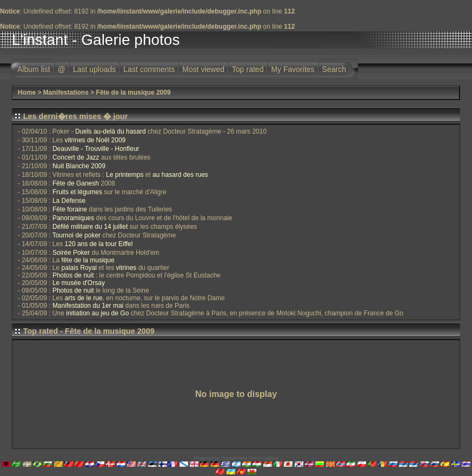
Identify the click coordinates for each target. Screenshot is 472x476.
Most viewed (203, 69)
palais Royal (79, 268)
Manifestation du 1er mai (88, 306)
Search (334, 69)
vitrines (126, 268)
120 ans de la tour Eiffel (99, 244)
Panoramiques (73, 218)
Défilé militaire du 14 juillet (90, 227)
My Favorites (292, 69)
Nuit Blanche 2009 (79, 166)
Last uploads (94, 69)
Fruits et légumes (77, 192)
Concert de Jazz (76, 157)
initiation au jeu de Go (97, 313)
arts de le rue (84, 298)
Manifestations (66, 92)
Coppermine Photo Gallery (249, 458)
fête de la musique (88, 260)
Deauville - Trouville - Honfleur (96, 149)
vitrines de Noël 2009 (95, 140)
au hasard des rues (180, 175)
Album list (34, 69)
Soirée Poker (71, 253)
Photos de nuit (73, 275)
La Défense (69, 201)
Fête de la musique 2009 (134, 92)
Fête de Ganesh (76, 183)
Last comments (149, 69)
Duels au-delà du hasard (111, 131)
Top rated (248, 69)
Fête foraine (70, 209)
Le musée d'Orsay (79, 283)
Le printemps (125, 175)
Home (27, 92)
